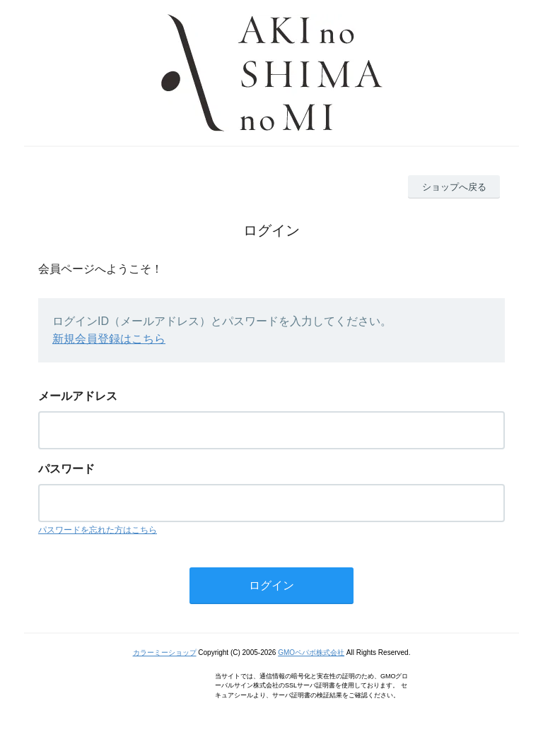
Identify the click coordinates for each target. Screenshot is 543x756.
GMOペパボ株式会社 (311, 652)
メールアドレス (78, 396)
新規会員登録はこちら (109, 339)
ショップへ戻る (454, 187)
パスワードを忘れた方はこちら (98, 530)
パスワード (66, 469)
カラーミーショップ (165, 652)
